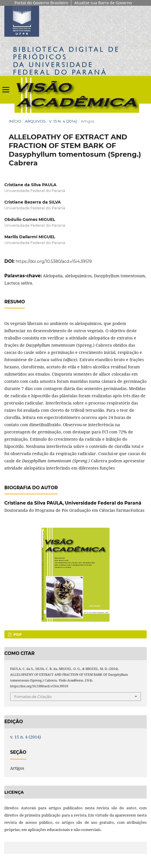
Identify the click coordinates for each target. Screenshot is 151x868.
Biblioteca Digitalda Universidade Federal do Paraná (66, 61)
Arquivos (35, 121)
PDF (17, 634)
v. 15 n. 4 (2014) (63, 121)
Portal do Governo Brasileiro (41, 3)
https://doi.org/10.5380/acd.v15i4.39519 (54, 261)
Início (15, 121)
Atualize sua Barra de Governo (103, 3)
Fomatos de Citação (33, 697)
